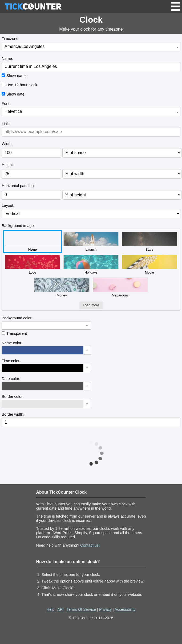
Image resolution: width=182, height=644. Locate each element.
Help (51, 609)
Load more (91, 305)
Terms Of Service (81, 609)
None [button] (32, 242)
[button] (46, 325)
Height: (8, 165)
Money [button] (62, 287)
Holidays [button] (91, 265)
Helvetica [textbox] (13, 111)
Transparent (17, 333)
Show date (15, 94)
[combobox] (91, 47)
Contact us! (90, 545)
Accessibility (125, 609)
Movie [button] (149, 265)
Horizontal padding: (18, 186)
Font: (6, 104)
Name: (7, 59)
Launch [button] (91, 242)
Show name (17, 76)
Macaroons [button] (120, 287)
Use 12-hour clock (22, 85)
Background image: (18, 226)
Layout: (8, 205)
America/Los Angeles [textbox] (25, 46)
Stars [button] (149, 242)
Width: (7, 144)
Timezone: (11, 39)
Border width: (13, 414)
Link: (6, 124)
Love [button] (32, 265)
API (60, 609)
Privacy (105, 609)
